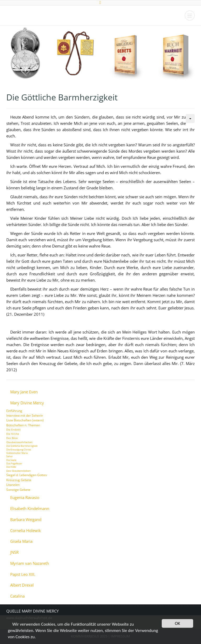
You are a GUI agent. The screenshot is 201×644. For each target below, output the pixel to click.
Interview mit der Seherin (25, 415)
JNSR (14, 552)
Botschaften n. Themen (23, 425)
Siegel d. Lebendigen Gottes (27, 475)
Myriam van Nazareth (30, 563)
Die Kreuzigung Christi (19, 450)
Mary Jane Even (24, 392)
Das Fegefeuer (14, 463)
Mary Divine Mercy (27, 403)
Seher (10, 456)
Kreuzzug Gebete (19, 480)
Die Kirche (13, 434)
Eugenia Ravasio (25, 498)
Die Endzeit (13, 430)
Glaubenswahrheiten (19, 442)
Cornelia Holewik (26, 531)
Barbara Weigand (26, 520)
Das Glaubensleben (18, 471)
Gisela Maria (21, 541)
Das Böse (12, 438)
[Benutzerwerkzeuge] (190, 119)
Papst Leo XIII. (23, 574)
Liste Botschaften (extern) (25, 420)
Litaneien (13, 485)
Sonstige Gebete (18, 490)
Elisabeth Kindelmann (30, 509)
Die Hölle (11, 467)
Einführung (14, 411)
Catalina (17, 596)
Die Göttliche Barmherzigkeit (22, 446)
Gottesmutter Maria (17, 453)
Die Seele (11, 460)
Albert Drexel (22, 585)
